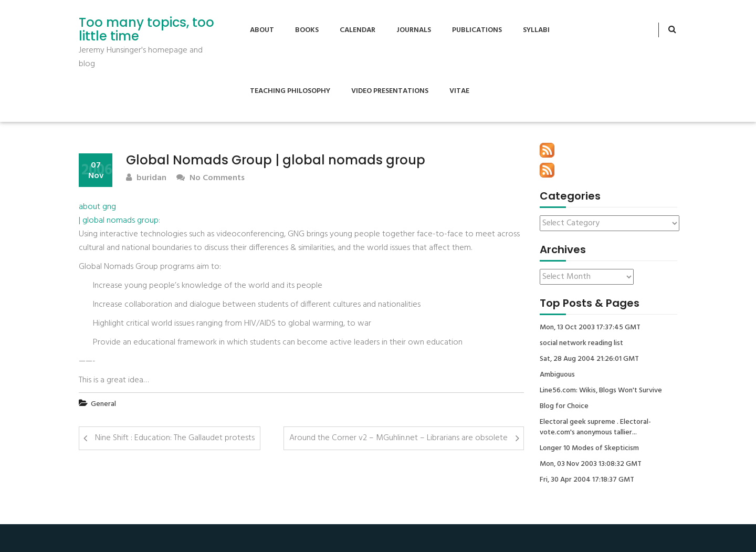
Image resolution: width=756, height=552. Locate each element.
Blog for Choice (564, 407)
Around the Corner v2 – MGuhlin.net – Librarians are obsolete (398, 438)
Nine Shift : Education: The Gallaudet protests (175, 438)
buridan (146, 178)
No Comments (211, 178)
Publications (477, 30)
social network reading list (581, 343)
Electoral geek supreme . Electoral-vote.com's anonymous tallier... (595, 428)
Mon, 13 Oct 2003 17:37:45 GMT (590, 328)
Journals (414, 30)
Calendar (358, 30)
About (262, 30)
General (103, 404)
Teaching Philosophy (290, 91)
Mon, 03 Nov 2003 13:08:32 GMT (591, 464)
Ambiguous (557, 375)
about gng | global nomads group (119, 214)
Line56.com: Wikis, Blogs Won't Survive (601, 391)
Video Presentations (390, 91)
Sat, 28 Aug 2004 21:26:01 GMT (589, 359)
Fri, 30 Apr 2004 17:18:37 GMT (587, 480)
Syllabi (536, 30)
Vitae (459, 91)
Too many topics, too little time (146, 30)
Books (307, 30)
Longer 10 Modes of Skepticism (589, 449)
